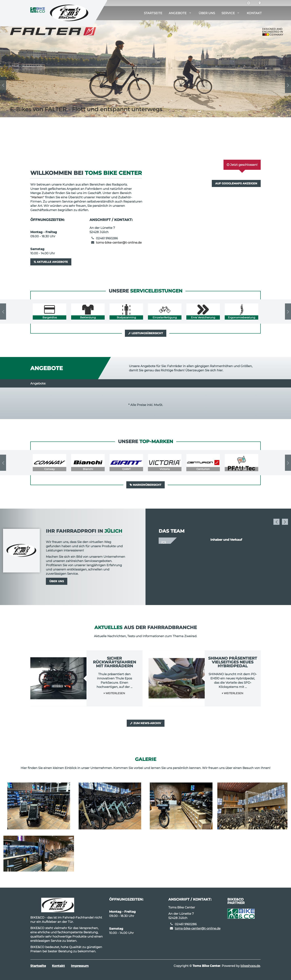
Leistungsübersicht (146, 333)
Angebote (178, 13)
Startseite (153, 13)
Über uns (207, 13)
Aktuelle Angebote (51, 262)
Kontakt (254, 13)
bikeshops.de (250, 966)
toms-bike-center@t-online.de (119, 242)
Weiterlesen (114, 693)
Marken (37, 197)
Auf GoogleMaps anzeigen (236, 183)
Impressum (80, 966)
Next (288, 85)
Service (228, 13)
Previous (3, 85)
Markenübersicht (145, 485)
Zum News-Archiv (146, 723)
